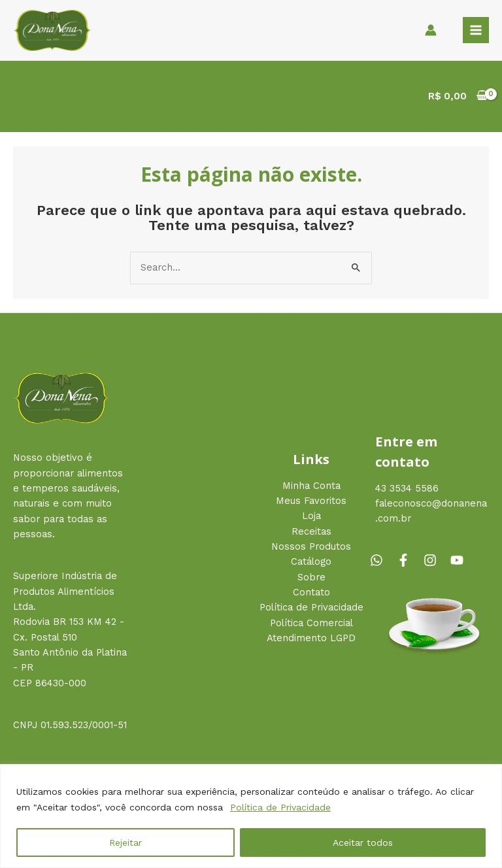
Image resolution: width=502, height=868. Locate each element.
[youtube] (459, 560)
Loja (311, 516)
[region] (251, 816)
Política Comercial (311, 623)
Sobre (311, 577)
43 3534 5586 (407, 488)
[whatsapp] (382, 560)
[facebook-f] (409, 560)
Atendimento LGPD (311, 638)
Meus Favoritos (311, 501)
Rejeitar (125, 843)
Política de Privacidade (280, 807)
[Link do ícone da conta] (431, 30)
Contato (311, 592)
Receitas (311, 531)
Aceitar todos (363, 843)
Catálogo (311, 561)
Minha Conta (311, 486)
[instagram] (435, 560)
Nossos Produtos (311, 546)
